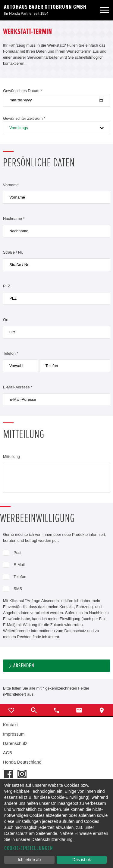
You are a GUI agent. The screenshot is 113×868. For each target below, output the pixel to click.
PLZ (7, 286)
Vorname (11, 185)
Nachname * (14, 219)
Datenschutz (15, 743)
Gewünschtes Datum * (22, 91)
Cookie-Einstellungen (29, 848)
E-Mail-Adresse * (18, 387)
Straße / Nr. (13, 252)
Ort (6, 320)
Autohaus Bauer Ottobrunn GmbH (45, 7)
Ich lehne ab (29, 860)
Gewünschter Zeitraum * (24, 118)
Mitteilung (11, 457)
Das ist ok (82, 860)
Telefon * (11, 353)
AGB (8, 753)
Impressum (14, 734)
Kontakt (10, 725)
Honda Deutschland (22, 762)
